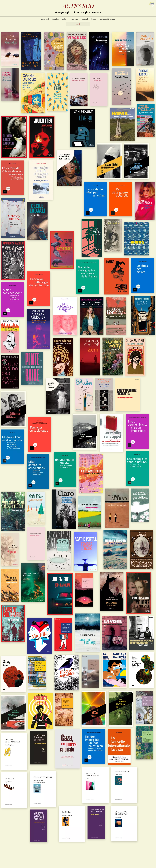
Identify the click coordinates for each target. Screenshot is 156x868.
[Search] (78, 24)
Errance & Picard (108, 19)
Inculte (56, 19)
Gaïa (64, 19)
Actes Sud (45, 19)
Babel (94, 19)
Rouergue (74, 19)
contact (97, 13)
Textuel (85, 19)
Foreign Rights (63, 13)
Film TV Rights (82, 13)
